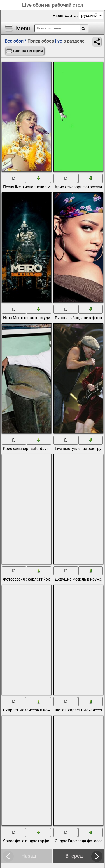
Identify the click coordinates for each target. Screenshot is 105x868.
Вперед (74, 856)
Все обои (14, 41)
